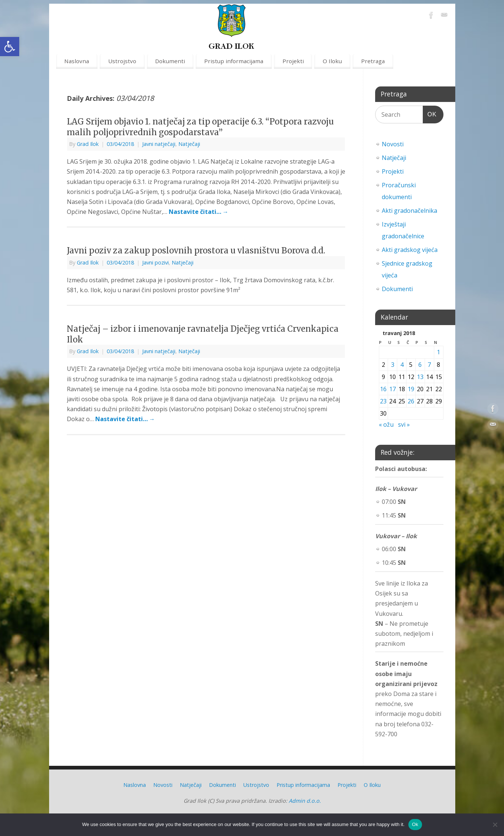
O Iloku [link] (332, 61)
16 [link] (383, 389)
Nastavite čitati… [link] (199, 212)
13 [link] (420, 377)
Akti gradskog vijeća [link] (410, 250)
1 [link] (438, 352)
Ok (415, 824)
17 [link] (392, 389)
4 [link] (402, 365)
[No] (495, 825)
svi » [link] (404, 424)
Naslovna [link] (77, 61)
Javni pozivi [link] (155, 262)
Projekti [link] (293, 61)
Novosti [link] (393, 144)
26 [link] (411, 401)
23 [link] (383, 401)
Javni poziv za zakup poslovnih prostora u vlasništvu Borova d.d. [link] (196, 250)
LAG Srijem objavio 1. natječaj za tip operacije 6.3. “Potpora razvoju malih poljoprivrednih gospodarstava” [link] (200, 127)
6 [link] (420, 365)
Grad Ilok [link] (88, 144)
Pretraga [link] (373, 61)
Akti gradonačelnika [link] (409, 211)
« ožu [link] (386, 424)
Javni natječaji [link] (159, 144)
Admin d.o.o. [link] (305, 801)
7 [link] (429, 365)
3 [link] (393, 365)
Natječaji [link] (189, 144)
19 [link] (411, 389)
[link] (10, 47)
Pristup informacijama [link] (234, 61)
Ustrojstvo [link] (122, 61)
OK (430, 113)
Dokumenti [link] (170, 61)
